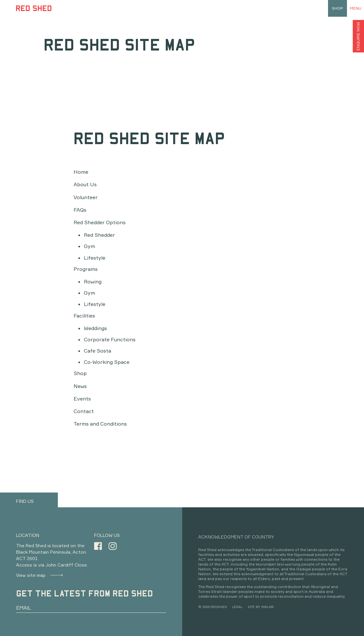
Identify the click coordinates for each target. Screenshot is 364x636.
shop (337, 8)
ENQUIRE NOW (358, 36)
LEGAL (237, 607)
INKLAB (267, 607)
